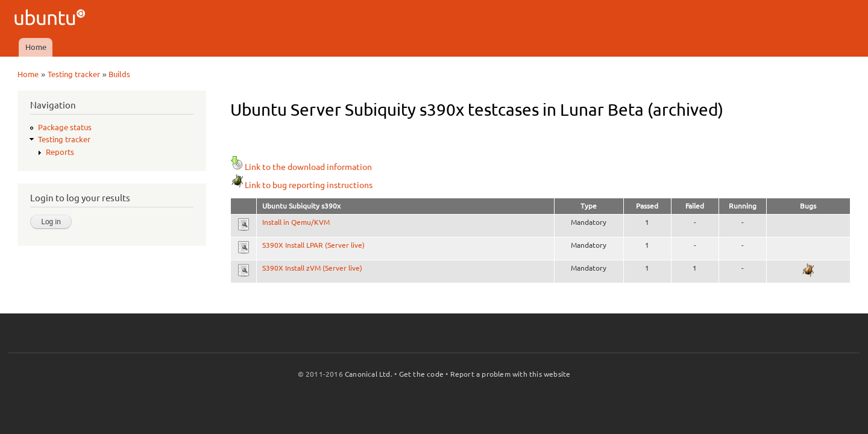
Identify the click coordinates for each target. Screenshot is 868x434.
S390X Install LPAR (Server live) (313, 245)
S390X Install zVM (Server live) (312, 268)
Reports (60, 152)
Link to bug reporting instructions (301, 185)
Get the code (421, 374)
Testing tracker (74, 74)
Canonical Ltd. (369, 374)
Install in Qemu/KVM (296, 222)
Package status (65, 127)
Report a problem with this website (511, 374)
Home (36, 47)
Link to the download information (301, 167)
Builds (119, 74)
